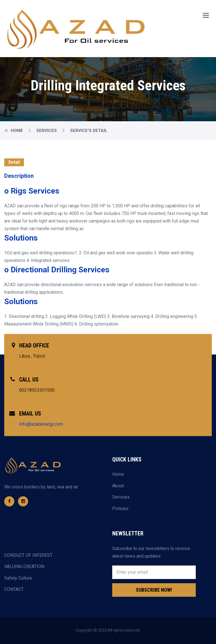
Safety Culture (18, 578)
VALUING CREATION (24, 566)
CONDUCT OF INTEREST (28, 555)
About (118, 486)
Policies (120, 509)
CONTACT (14, 589)
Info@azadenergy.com (41, 424)
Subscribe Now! (154, 590)
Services (47, 131)
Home (17, 131)
